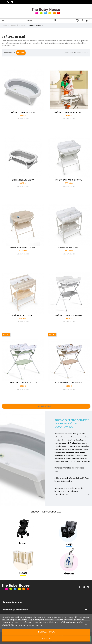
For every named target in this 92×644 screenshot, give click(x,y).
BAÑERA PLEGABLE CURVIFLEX (23, 112)
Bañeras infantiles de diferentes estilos (72, 469)
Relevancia (10, 53)
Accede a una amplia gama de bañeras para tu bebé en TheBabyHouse (72, 491)
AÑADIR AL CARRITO (23, 119)
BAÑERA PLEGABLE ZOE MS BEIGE (69, 383)
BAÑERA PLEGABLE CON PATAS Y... (69, 112)
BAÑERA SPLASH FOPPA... (69, 247)
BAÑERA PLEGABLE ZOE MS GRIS (69, 315)
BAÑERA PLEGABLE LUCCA (23, 180)
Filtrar (21, 53)
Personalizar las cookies (31, 626)
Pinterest (8, 2)
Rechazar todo (46, 632)
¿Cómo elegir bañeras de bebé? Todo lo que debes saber (72, 480)
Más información (10, 626)
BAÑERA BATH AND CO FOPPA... (69, 180)
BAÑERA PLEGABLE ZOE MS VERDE (23, 383)
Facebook (4, 2)
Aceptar (46, 638)
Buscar (30, 21)
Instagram (12, 2)
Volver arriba (46, 406)
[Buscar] (45, 20)
